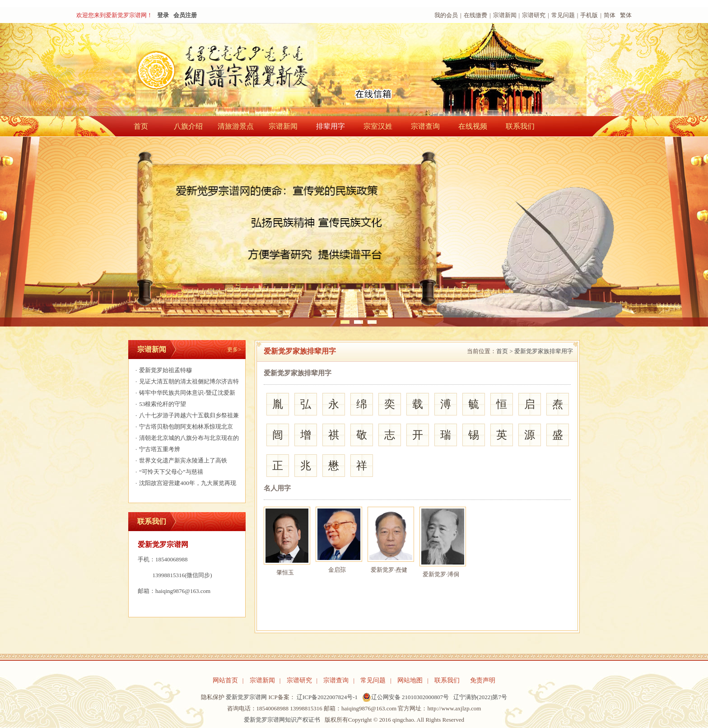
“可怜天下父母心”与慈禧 (168, 472)
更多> (234, 350)
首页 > (505, 351)
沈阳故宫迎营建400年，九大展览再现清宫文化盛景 (185, 484)
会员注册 (185, 15)
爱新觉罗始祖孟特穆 (163, 370)
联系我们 (520, 126)
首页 (141, 126)
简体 (610, 15)
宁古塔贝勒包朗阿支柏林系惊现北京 (183, 427)
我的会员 (446, 15)
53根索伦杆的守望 (160, 404)
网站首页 (225, 680)
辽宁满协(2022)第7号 (480, 697)
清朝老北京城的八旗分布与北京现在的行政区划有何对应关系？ (186, 439)
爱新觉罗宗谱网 (246, 697)
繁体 (626, 15)
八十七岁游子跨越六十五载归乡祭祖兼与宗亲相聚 (186, 416)
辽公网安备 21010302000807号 (405, 697)
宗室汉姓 (378, 126)
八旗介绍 (188, 126)
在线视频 (473, 126)
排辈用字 (331, 126)
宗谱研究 (534, 15)
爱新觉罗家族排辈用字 (544, 351)
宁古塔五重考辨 (157, 449)
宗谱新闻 (505, 15)
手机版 (589, 15)
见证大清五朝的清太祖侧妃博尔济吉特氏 (186, 383)
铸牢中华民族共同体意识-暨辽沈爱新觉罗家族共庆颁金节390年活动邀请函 (184, 394)
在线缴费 (475, 15)
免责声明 (483, 680)
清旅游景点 (236, 126)
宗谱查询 (425, 126)
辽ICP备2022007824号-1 (327, 697)
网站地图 (410, 680)
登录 (163, 15)
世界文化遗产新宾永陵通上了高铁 (180, 460)
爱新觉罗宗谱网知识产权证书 (282, 720)
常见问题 (563, 15)
